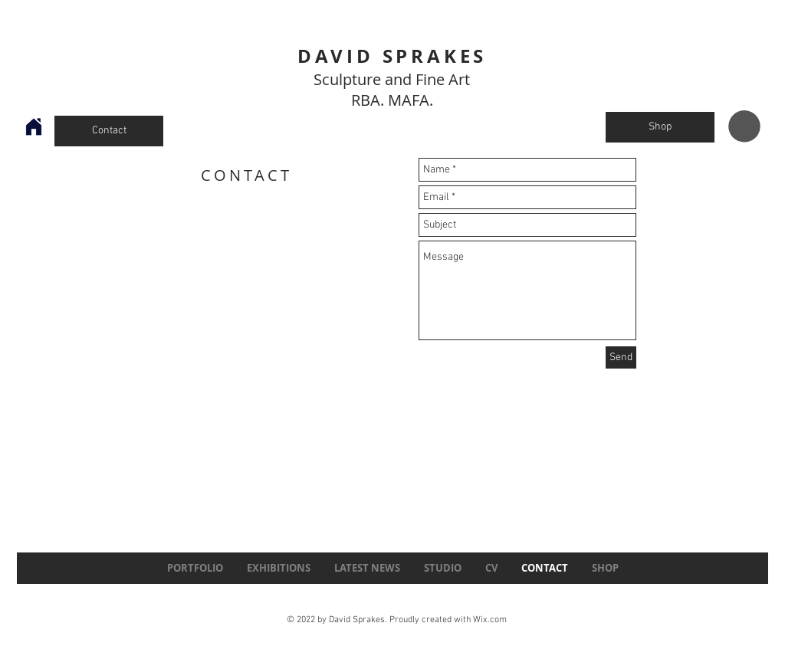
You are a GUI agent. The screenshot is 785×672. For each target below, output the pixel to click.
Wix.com (490, 620)
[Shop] (660, 127)
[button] (744, 126)
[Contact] (109, 131)
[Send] (621, 357)
